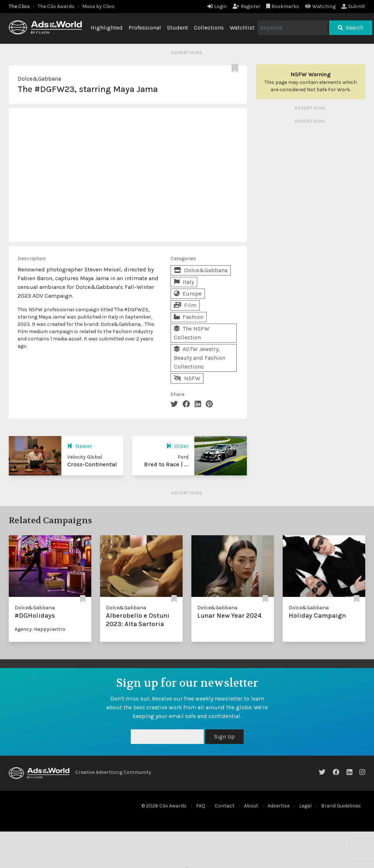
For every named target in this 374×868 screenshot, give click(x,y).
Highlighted (107, 28)
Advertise (279, 806)
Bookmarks (283, 6)
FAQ (201, 806)
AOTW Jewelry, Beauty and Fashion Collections (200, 358)
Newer (80, 446)
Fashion (189, 317)
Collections (209, 28)
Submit (353, 6)
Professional (145, 28)
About (251, 806)
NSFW (187, 378)
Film (185, 305)
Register (247, 6)
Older (177, 446)
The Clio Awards (56, 6)
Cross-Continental (92, 464)
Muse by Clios (98, 6)
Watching (320, 6)
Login (217, 6)
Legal (305, 806)
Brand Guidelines (341, 806)
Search (351, 28)
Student (178, 28)
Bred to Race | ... (166, 464)
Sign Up (224, 736)
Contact (225, 806)
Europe (188, 294)
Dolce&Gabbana (39, 79)
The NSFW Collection (192, 333)
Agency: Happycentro (40, 629)
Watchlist (242, 28)
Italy (184, 282)
